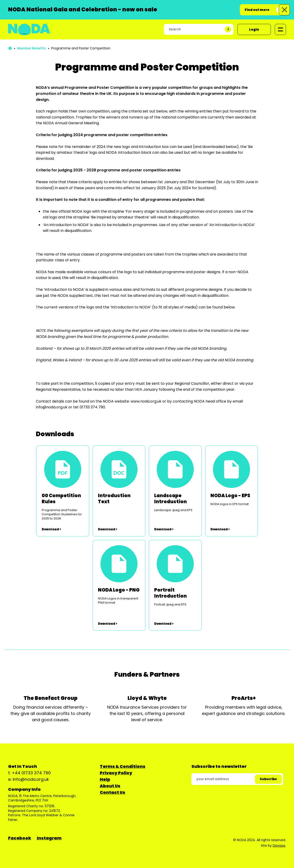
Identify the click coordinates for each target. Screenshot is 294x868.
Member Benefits (32, 48)
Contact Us (113, 792)
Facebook (20, 838)
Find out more (257, 10)
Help (105, 779)
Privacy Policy (116, 773)
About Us (110, 786)
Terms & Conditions (123, 766)
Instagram (49, 838)
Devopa (279, 846)
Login (254, 29)
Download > (51, 529)
